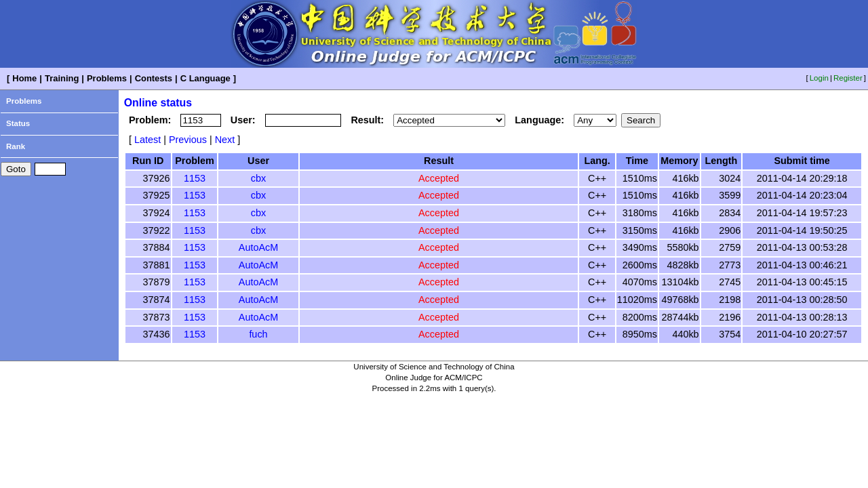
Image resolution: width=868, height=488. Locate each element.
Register (848, 78)
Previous (188, 140)
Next (225, 140)
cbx (258, 178)
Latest (147, 140)
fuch (258, 334)
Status (18, 123)
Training (62, 78)
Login (819, 78)
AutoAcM (258, 247)
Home (24, 78)
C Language (205, 78)
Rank (16, 146)
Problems (107, 78)
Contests (154, 78)
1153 (195, 178)
